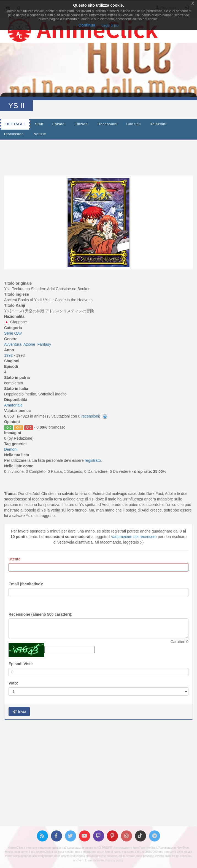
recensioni (90, 416)
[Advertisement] (98, 156)
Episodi (59, 124)
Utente (15, 559)
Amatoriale (13, 405)
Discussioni (14, 134)
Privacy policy (114, 860)
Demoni (11, 449)
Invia (19, 712)
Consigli (133, 124)
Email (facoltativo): (26, 584)
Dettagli (15, 124)
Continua (87, 25)
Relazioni (158, 124)
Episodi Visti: (21, 664)
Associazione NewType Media (134, 848)
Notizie (40, 134)
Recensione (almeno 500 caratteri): (41, 614)
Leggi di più (110, 25)
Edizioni (82, 124)
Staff (39, 124)
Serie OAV (13, 333)
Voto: (13, 683)
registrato (93, 460)
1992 (9, 355)
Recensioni (107, 124)
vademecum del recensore (134, 537)
